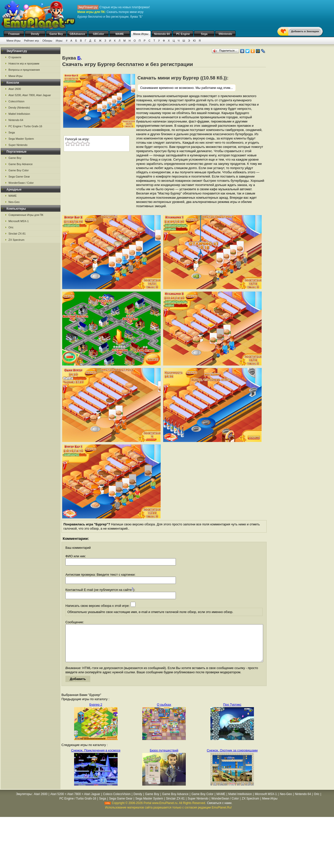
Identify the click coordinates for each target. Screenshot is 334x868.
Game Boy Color (19, 170)
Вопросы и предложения (24, 70)
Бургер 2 (96, 712)
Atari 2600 (15, 89)
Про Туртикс (232, 712)
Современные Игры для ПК (26, 215)
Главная (14, 34)
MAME (120, 34)
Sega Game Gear (19, 177)
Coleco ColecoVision (117, 802)
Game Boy (56, 34)
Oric (11, 227)
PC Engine (183, 34)
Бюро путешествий (164, 758)
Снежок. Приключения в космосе (96, 758)
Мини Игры (141, 34)
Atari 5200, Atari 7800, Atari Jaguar (30, 95)
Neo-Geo (14, 202)
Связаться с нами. (220, 810)
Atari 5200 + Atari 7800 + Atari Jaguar (75, 802)
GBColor (98, 34)
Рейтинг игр (32, 41)
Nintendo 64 (162, 34)
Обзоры (47, 41)
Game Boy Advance (21, 164)
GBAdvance (77, 34)
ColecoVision (16, 101)
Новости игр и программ (24, 63)
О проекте (15, 57)
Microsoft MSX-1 (19, 221)
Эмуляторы (24, 802)
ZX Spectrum (16, 240)
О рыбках (164, 712)
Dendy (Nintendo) (19, 108)
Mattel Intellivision (19, 114)
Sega (204, 34)
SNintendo (225, 34)
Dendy (35, 34)
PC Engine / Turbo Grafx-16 (25, 126)
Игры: (59, 41)
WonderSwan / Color (21, 183)
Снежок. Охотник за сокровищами (232, 758)
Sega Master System (21, 139)
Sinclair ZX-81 (17, 234)
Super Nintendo (18, 145)
